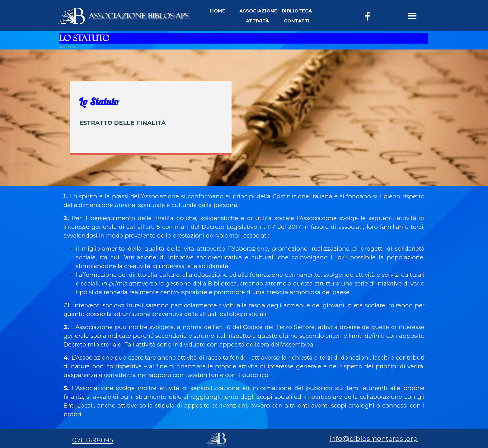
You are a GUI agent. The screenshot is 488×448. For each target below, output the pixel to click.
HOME (218, 11)
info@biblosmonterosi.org (374, 438)
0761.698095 (93, 440)
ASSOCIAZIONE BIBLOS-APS (139, 16)
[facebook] (368, 16)
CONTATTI (297, 21)
